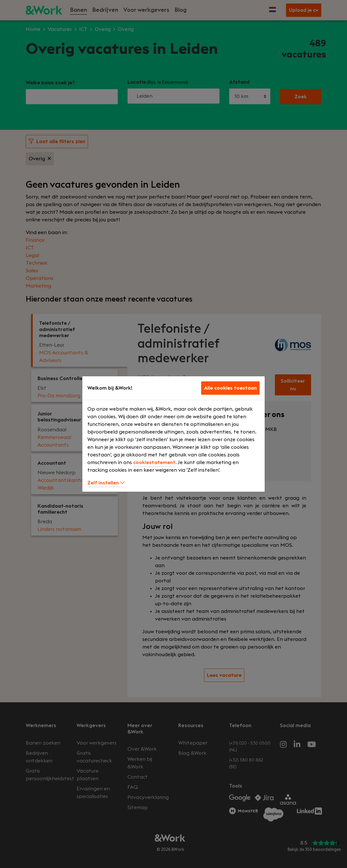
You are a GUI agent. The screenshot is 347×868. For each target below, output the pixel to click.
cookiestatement (154, 462)
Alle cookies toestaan (230, 388)
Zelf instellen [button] (106, 483)
